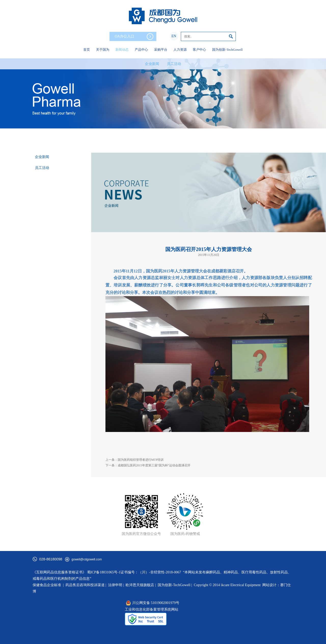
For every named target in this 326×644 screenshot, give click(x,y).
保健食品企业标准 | (48, 585)
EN (174, 36)
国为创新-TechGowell (227, 50)
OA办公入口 (134, 37)
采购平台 (161, 50)
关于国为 (103, 50)
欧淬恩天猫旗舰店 (140, 585)
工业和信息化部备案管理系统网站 (152, 609)
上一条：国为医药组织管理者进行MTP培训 (135, 460)
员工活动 (174, 64)
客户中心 (199, 50)
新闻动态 (122, 50)
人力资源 (180, 50)
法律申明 (115, 585)
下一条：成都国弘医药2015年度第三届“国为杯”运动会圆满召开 (148, 465)
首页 (87, 50)
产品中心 (141, 50)
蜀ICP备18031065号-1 (104, 572)
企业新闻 (152, 64)
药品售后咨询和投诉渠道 (86, 585)
